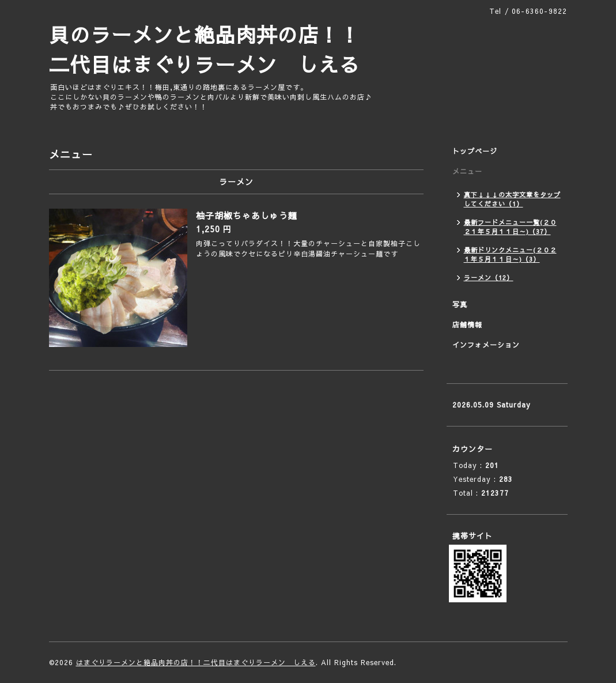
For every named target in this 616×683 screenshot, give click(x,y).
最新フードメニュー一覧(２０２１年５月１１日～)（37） (510, 227)
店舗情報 (467, 324)
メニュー (467, 171)
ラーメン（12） (489, 278)
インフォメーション (486, 345)
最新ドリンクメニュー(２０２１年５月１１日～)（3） (510, 254)
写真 (460, 304)
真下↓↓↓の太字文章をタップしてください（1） (512, 199)
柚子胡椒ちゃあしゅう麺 (247, 215)
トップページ (475, 151)
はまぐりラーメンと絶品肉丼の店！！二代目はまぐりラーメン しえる (196, 662)
